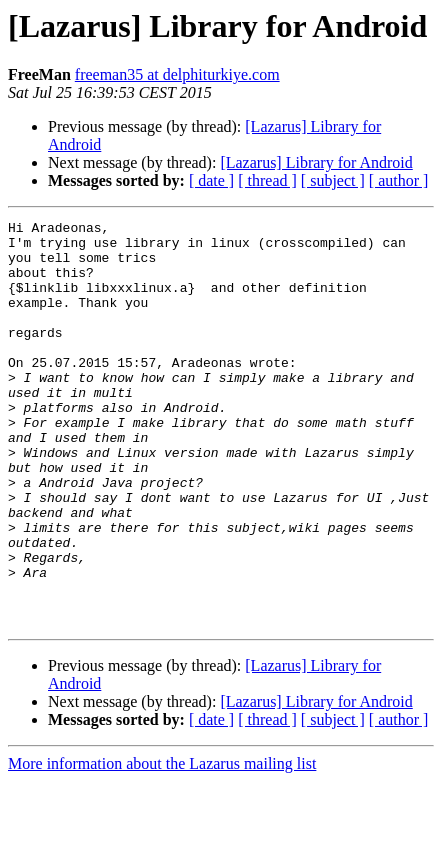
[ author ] (399, 180)
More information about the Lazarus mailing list (162, 844)
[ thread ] (267, 180)
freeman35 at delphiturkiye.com (177, 74)
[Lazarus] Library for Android (316, 162)
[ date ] (211, 180)
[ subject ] (333, 180)
